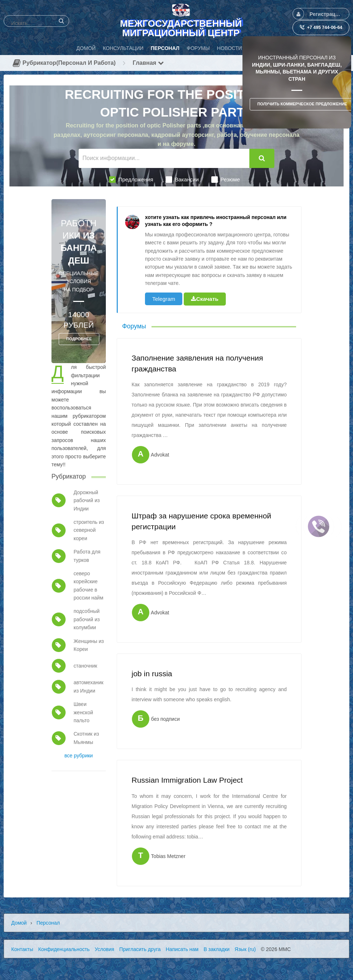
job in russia (152, 674)
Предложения (131, 180)
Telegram (164, 299)
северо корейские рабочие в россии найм (88, 586)
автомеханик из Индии (88, 686)
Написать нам (182, 949)
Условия (104, 949)
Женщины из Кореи (89, 645)
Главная (148, 63)
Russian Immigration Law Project (187, 780)
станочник (85, 666)
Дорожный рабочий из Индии (87, 500)
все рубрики (79, 756)
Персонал (48, 923)
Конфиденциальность (64, 949)
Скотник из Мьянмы (86, 738)
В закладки (217, 949)
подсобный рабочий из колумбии (87, 619)
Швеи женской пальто (83, 712)
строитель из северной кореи (89, 530)
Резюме (226, 180)
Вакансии (182, 180)
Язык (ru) (245, 949)
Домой (19, 923)
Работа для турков (87, 556)
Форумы (134, 326)
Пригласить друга (140, 949)
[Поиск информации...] (164, 158)
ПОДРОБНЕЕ (79, 339)
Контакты (22, 949)
